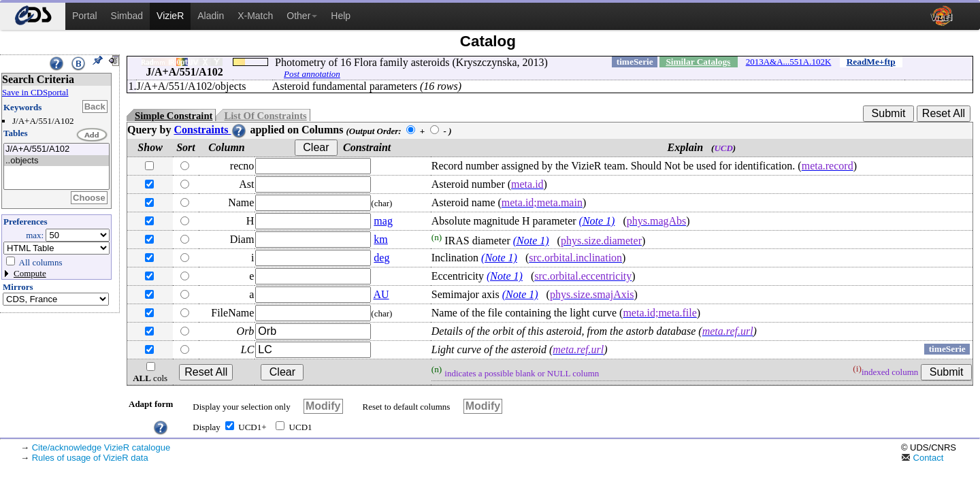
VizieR (170, 16)
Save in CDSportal (35, 92)
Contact (922, 458)
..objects (56, 161)
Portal (85, 16)
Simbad (127, 16)
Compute (30, 273)
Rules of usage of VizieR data (90, 458)
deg (381, 258)
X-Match (255, 16)
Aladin (211, 16)
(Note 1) (597, 221)
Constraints (210, 130)
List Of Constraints (265, 116)
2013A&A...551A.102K (789, 62)
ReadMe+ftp (871, 62)
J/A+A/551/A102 (56, 149)
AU (381, 294)
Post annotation (312, 74)
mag (383, 221)
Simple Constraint (174, 116)
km (380, 239)
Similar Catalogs (698, 62)
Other (302, 16)
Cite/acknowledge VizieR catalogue (101, 447)
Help (341, 16)
